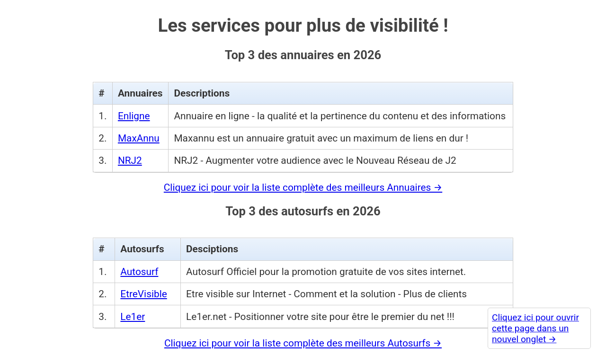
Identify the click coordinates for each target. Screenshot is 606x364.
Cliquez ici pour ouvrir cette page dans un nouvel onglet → (535, 328)
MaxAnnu (139, 138)
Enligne (134, 116)
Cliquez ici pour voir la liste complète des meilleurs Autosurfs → (303, 343)
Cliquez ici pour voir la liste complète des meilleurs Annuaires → (303, 187)
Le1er (133, 317)
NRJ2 (130, 160)
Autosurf (139, 272)
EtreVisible (143, 294)
